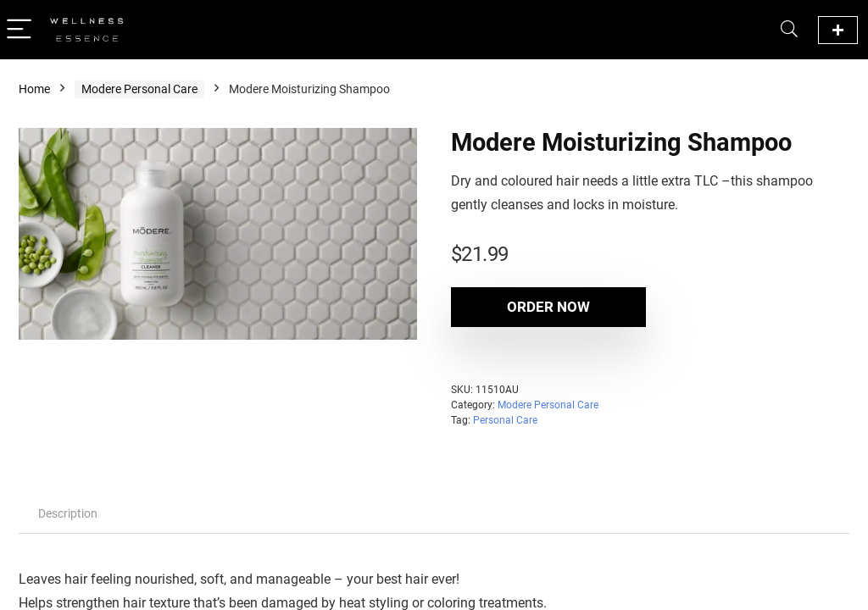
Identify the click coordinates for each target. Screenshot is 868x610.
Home (34, 89)
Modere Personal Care (139, 89)
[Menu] (20, 30)
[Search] (789, 30)
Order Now (548, 307)
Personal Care (505, 420)
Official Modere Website (838, 30)
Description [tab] (68, 513)
